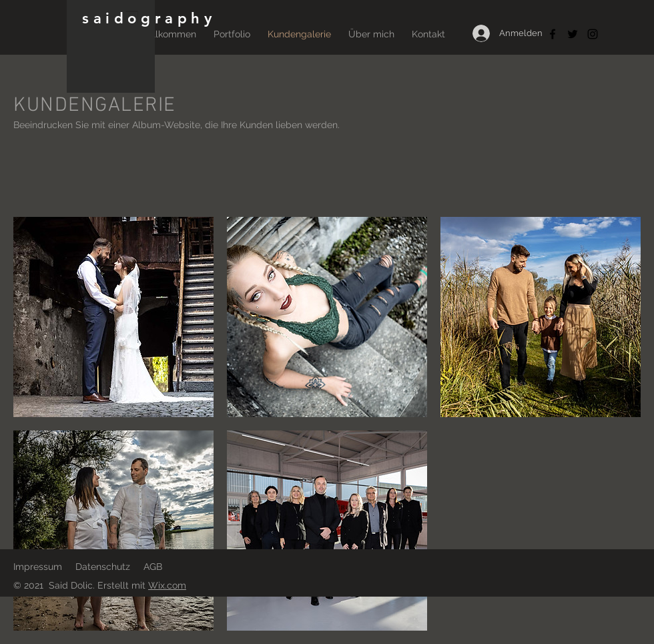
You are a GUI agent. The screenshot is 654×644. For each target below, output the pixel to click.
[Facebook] (553, 34)
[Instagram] (593, 34)
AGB (153, 567)
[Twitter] (573, 34)
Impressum (38, 567)
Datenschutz (103, 567)
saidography (149, 18)
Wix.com (167, 585)
